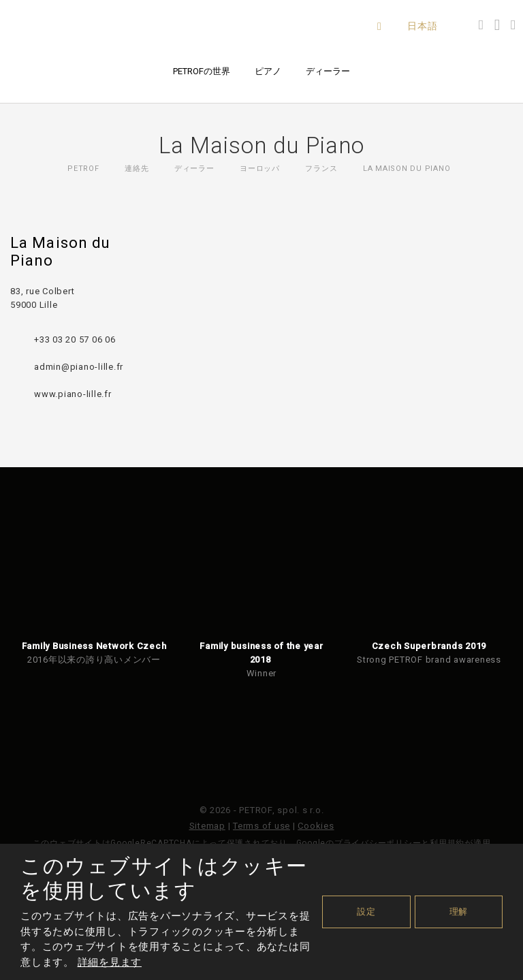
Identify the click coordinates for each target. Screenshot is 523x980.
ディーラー (328, 71)
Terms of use (261, 826)
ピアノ (268, 71)
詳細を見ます (110, 962)
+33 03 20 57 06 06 (75, 339)
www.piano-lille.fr (73, 394)
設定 (366, 912)
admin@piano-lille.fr (79, 367)
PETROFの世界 (202, 71)
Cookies (316, 826)
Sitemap (207, 826)
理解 (459, 912)
